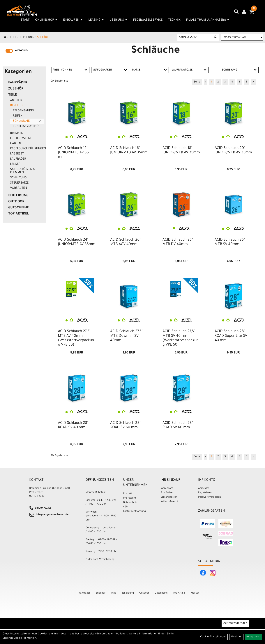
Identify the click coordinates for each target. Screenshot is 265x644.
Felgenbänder (24, 111)
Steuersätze (19, 183)
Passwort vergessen (210, 497)
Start (25, 20)
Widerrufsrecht (169, 502)
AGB (125, 507)
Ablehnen (236, 637)
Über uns (119, 20)
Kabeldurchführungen (27, 149)
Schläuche (45, 38)
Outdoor (16, 202)
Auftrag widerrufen (235, 623)
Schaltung (18, 178)
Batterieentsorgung (134, 511)
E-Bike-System (20, 138)
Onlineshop (46, 20)
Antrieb (16, 101)
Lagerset (17, 154)
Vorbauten (18, 188)
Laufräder (18, 159)
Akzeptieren (254, 637)
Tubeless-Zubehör (27, 126)
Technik (174, 20)
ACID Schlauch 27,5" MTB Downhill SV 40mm (126, 336)
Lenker (15, 164)
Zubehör (16, 89)
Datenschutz (130, 503)
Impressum (129, 498)
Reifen (18, 116)
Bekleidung (18, 196)
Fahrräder (18, 83)
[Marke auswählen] (242, 37)
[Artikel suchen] (194, 37)
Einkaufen (73, 20)
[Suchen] (215, 37)
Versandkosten (169, 497)
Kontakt (128, 494)
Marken (195, 593)
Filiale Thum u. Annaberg (208, 20)
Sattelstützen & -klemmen (23, 171)
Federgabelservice (148, 20)
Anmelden (204, 488)
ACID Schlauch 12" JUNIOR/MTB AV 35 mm (73, 153)
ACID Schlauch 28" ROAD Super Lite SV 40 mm (231, 336)
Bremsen (17, 133)
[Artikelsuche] (236, 13)
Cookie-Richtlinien (25, 638)
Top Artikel (18, 214)
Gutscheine (18, 208)
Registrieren (205, 493)
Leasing (96, 20)
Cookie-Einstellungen (213, 637)
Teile (13, 38)
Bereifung (27, 38)
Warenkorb (167, 488)
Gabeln (16, 144)
